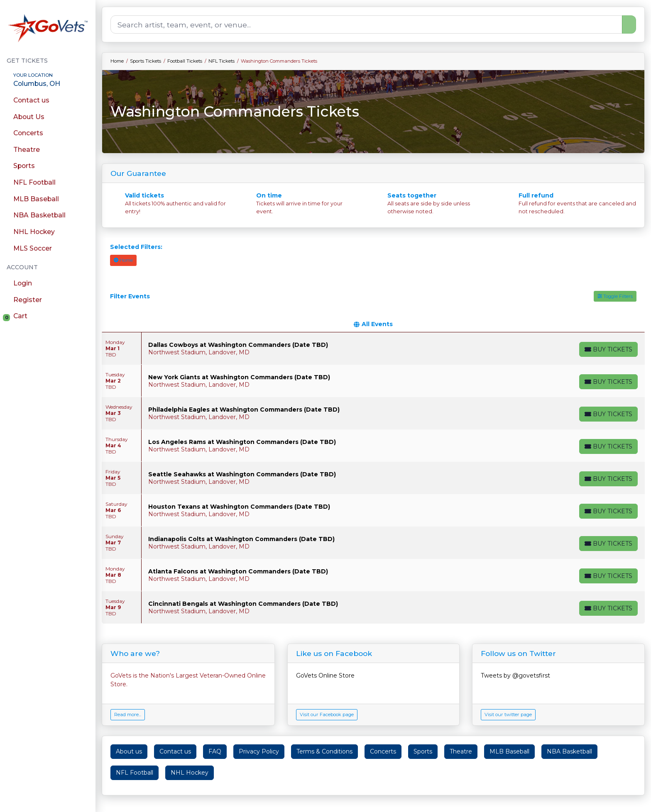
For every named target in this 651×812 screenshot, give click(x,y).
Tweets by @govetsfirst (515, 675)
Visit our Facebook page (327, 714)
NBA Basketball (569, 751)
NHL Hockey (190, 773)
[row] (373, 349)
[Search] (366, 24)
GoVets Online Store (325, 675)
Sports (423, 751)
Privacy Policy (259, 751)
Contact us (175, 751)
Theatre (461, 751)
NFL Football (135, 773)
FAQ (215, 751)
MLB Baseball (509, 751)
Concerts (383, 751)
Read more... (128, 714)
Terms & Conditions (324, 751)
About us (129, 751)
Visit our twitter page (508, 714)
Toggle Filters (615, 296)
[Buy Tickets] (608, 349)
